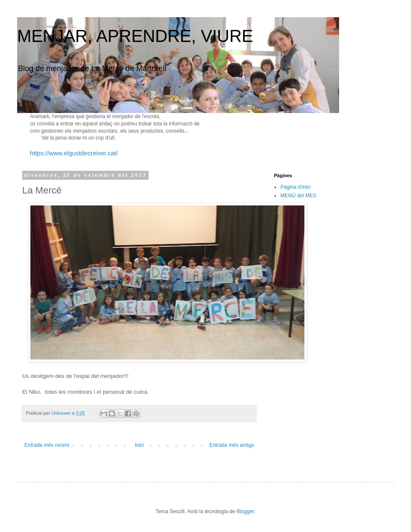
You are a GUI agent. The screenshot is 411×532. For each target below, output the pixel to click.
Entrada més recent (47, 445)
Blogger (246, 511)
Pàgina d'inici (295, 187)
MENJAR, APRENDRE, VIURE (135, 36)
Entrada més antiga (232, 445)
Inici (139, 445)
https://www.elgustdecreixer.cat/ (74, 153)
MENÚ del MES (298, 196)
